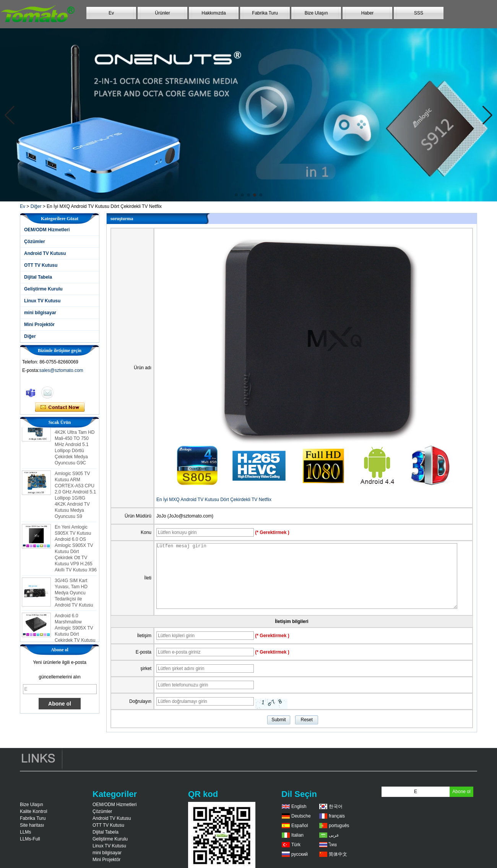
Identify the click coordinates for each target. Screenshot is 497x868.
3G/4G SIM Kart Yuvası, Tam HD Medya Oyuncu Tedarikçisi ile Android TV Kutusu (74, 594)
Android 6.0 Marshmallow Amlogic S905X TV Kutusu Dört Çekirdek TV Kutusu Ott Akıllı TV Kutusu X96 (75, 636)
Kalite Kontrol (33, 811)
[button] (236, 195)
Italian (297, 835)
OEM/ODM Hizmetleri (47, 230)
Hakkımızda (214, 13)
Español (300, 826)
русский (300, 854)
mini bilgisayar (40, 313)
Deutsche (301, 816)
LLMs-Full (30, 839)
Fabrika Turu (265, 13)
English (299, 806)
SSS (419, 13)
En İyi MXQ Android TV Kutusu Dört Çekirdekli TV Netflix (214, 500)
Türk (296, 845)
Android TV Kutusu (45, 253)
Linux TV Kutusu (42, 301)
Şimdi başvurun (60, 407)
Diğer (36, 206)
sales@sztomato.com (61, 370)
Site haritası (32, 825)
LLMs (25, 832)
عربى (334, 835)
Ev (111, 13)
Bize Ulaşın (316, 13)
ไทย (333, 845)
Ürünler (162, 13)
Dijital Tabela (38, 277)
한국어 (336, 806)
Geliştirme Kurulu (43, 289)
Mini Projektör (39, 324)
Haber (368, 13)
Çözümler (35, 242)
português (339, 826)
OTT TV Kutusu (41, 265)
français (337, 816)
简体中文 (338, 854)
